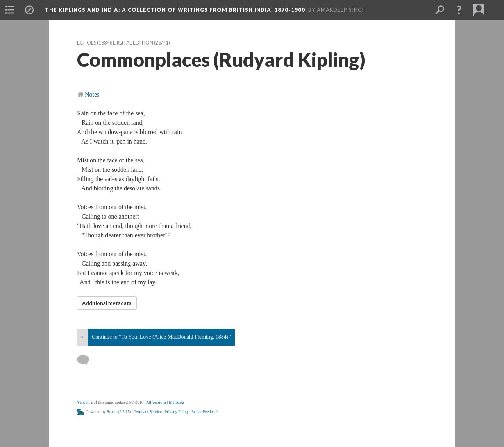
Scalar (112, 412)
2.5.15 (125, 412)
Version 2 (85, 402)
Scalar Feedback (205, 412)
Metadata (176, 402)
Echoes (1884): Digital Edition (115, 43)
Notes (92, 94)
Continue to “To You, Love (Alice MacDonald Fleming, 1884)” (161, 337)
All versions (156, 402)
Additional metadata (107, 303)
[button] (10, 10)
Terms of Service (148, 412)
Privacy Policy (177, 412)
